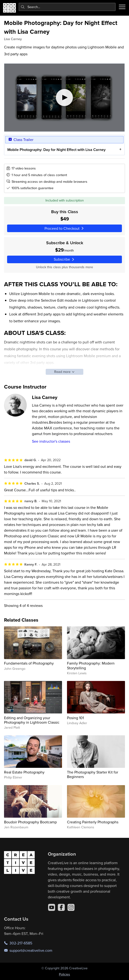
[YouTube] (52, 907)
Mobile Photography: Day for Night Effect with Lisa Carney (56, 150)
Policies (64, 974)
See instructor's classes (51, 441)
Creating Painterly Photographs (93, 822)
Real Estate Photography (24, 772)
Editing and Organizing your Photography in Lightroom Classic (32, 720)
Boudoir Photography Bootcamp (30, 822)
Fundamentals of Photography (29, 663)
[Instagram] (71, 907)
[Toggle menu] (122, 7)
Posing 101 (75, 718)
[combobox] (67, 7)
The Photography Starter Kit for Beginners (93, 774)
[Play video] (64, 98)
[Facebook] (61, 907)
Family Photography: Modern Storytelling (91, 665)
